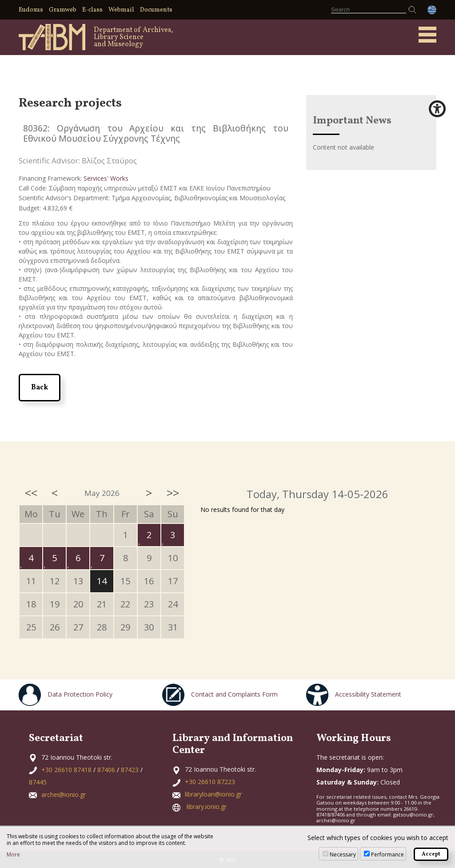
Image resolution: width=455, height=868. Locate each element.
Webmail (121, 10)
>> (173, 493)
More (13, 855)
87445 (38, 782)
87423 (130, 770)
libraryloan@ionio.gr (213, 794)
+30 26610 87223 (210, 782)
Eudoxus (31, 10)
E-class (92, 10)
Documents (156, 10)
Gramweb (63, 10)
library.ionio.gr (207, 807)
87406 (106, 770)
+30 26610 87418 (66, 770)
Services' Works (106, 178)
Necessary (343, 854)
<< (31, 493)
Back (40, 388)
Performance (387, 854)
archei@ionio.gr (64, 795)
